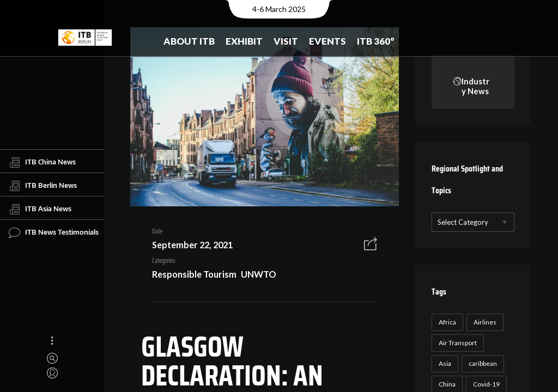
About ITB (189, 41)
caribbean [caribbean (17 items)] (482, 364)
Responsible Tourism (281, 247)
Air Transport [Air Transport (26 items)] (457, 343)
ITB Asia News (40, 209)
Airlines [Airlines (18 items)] (484, 323)
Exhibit (244, 41)
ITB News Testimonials (54, 232)
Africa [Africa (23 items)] (446, 323)
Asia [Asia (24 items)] (444, 364)
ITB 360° (376, 41)
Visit (286, 41)
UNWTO (346, 247)
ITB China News (42, 162)
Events (327, 41)
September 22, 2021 (188, 247)
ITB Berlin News (43, 186)
